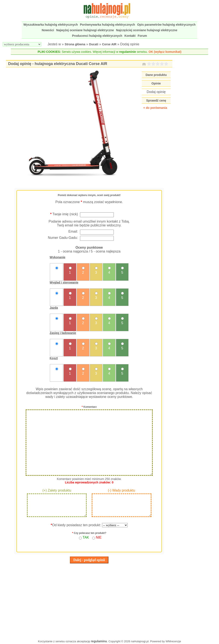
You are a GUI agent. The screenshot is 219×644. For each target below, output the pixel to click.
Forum (142, 36)
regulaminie (128, 52)
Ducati (94, 44)
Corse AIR (109, 44)
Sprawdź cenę (156, 100)
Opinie (156, 83)
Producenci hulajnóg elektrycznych (97, 36)
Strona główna (75, 44)
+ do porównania (155, 108)
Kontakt (130, 36)
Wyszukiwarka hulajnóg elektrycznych (51, 25)
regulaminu (99, 641)
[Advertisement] (89, 600)
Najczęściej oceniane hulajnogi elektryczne (147, 30)
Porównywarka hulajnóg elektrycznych (108, 25)
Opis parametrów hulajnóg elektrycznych (166, 25)
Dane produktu (156, 75)
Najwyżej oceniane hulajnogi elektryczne (85, 30)
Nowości (48, 30)
